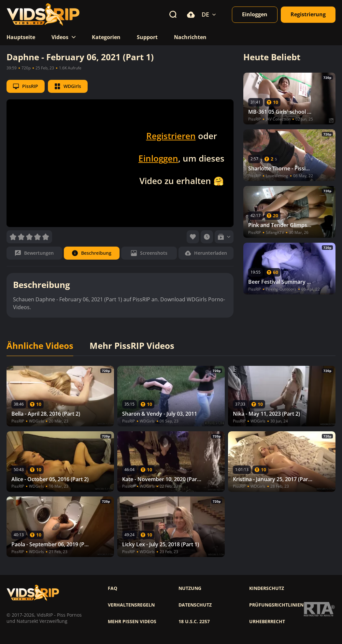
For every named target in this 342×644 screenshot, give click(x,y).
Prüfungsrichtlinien (276, 605)
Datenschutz (195, 605)
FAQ (113, 588)
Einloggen (158, 158)
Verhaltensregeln (131, 605)
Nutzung (190, 588)
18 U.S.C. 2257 (194, 622)
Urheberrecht (267, 622)
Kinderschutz (267, 588)
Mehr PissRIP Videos (132, 346)
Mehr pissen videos (132, 622)
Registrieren (171, 136)
